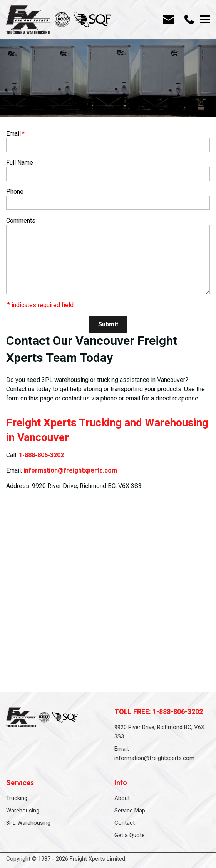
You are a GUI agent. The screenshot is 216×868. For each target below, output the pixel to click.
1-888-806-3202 (41, 455)
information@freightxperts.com (70, 470)
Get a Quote (130, 835)
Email (15, 134)
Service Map (130, 811)
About (122, 798)
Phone (15, 192)
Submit (108, 324)
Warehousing (23, 811)
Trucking (17, 798)
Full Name (20, 163)
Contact (125, 823)
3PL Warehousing (28, 823)
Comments (21, 220)
